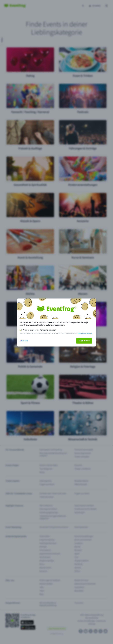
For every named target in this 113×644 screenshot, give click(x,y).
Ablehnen (24, 341)
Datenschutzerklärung (85, 333)
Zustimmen (84, 341)
